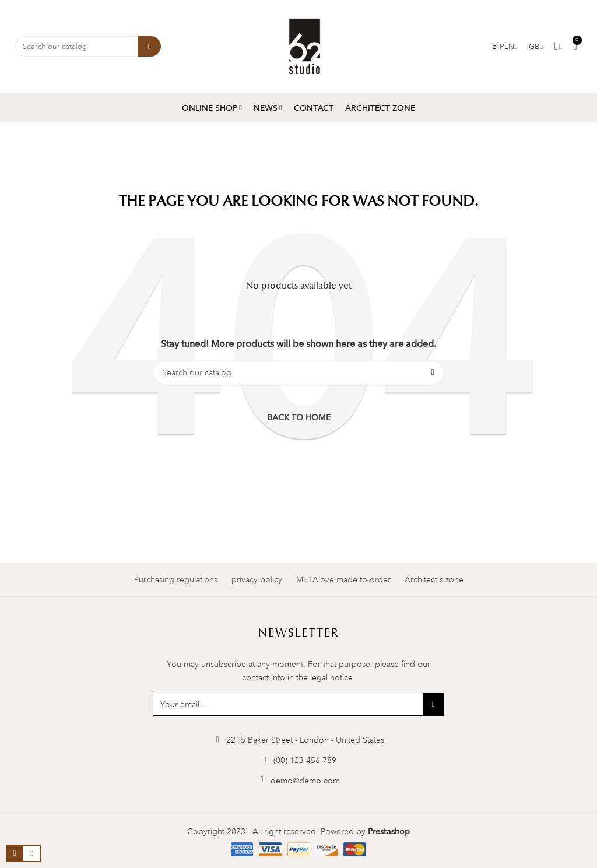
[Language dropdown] (536, 47)
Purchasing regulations (176, 579)
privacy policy (257, 579)
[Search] (298, 372)
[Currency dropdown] (505, 47)
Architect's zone (434, 579)
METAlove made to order (343, 579)
